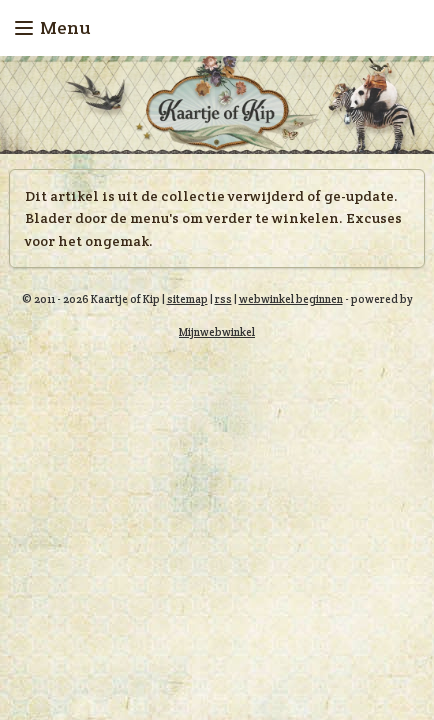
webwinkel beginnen (291, 299)
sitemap (187, 299)
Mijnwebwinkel (217, 332)
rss (223, 299)
